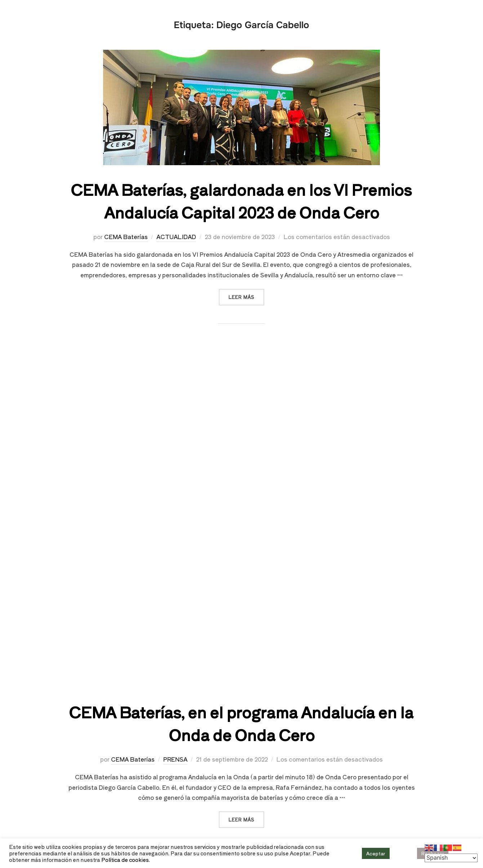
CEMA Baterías (126, 237)
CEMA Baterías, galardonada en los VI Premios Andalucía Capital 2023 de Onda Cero (241, 201)
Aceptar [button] (376, 853)
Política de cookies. (126, 860)
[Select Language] (451, 858)
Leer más (246, 294)
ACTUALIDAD (176, 237)
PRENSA (175, 759)
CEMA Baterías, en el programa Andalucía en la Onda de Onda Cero (241, 723)
